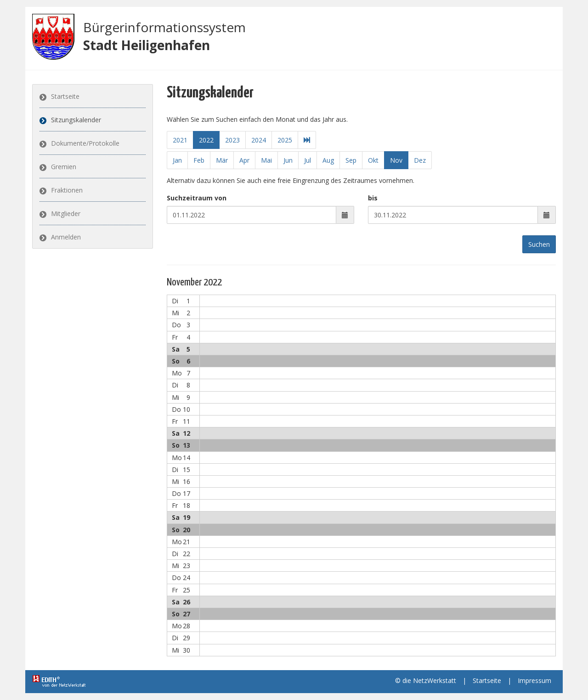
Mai (266, 160)
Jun (288, 160)
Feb (199, 160)
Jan (177, 160)
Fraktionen (67, 190)
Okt (373, 160)
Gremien (64, 167)
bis (373, 198)
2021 (180, 140)
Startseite (65, 96)
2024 (258, 140)
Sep (351, 160)
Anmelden (66, 237)
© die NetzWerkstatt (426, 680)
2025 (284, 140)
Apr (244, 160)
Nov (396, 160)
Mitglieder (66, 213)
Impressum (534, 680)
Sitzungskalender (76, 120)
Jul (308, 160)
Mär (222, 160)
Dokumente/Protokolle (85, 143)
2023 (232, 140)
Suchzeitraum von (197, 198)
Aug (328, 160)
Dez (420, 160)
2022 (206, 140)
